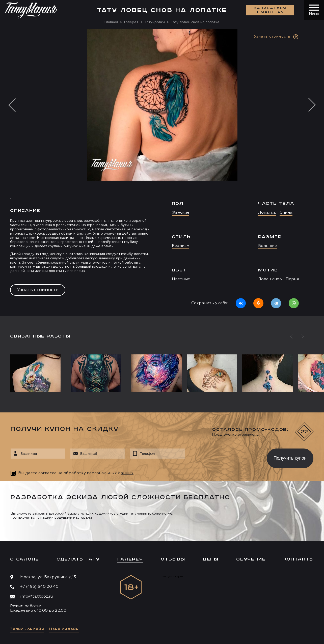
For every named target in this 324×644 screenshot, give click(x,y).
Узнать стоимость (38, 290)
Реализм (181, 246)
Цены (211, 559)
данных (126, 473)
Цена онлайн (64, 629)
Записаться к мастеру (270, 10)
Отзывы (173, 559)
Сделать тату (78, 559)
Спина (286, 213)
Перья (292, 279)
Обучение (251, 559)
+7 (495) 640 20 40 (39, 587)
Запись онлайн (27, 629)
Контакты (299, 559)
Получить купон (290, 458)
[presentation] (222, 457)
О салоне (24, 559)
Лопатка (267, 213)
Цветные (181, 279)
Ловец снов (270, 279)
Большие (267, 246)
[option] (162, 173)
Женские (181, 213)
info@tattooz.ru (36, 597)
